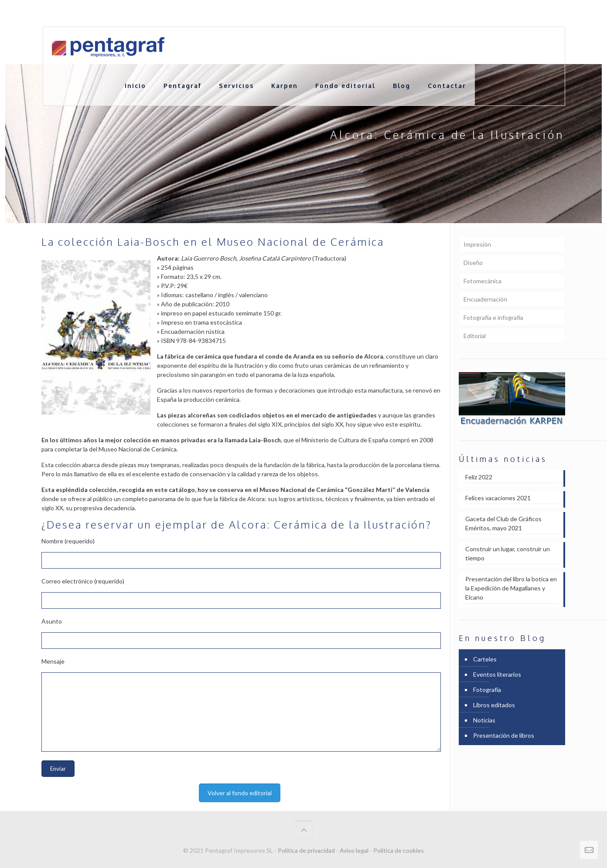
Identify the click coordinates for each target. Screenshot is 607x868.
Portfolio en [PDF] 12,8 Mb (529, 13)
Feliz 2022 (479, 477)
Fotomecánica (483, 281)
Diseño (473, 263)
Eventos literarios (497, 674)
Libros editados (494, 705)
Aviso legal (354, 850)
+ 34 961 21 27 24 (132, 13)
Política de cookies (399, 850)
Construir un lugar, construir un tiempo (508, 553)
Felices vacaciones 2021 (498, 498)
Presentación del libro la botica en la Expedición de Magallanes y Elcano (511, 588)
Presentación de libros (504, 735)
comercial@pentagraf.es (203, 13)
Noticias (484, 720)
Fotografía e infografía (493, 317)
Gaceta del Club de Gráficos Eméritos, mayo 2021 (503, 523)
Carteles (485, 659)
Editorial (475, 336)
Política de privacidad (306, 850)
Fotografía (487, 690)
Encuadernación (485, 299)
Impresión (477, 244)
